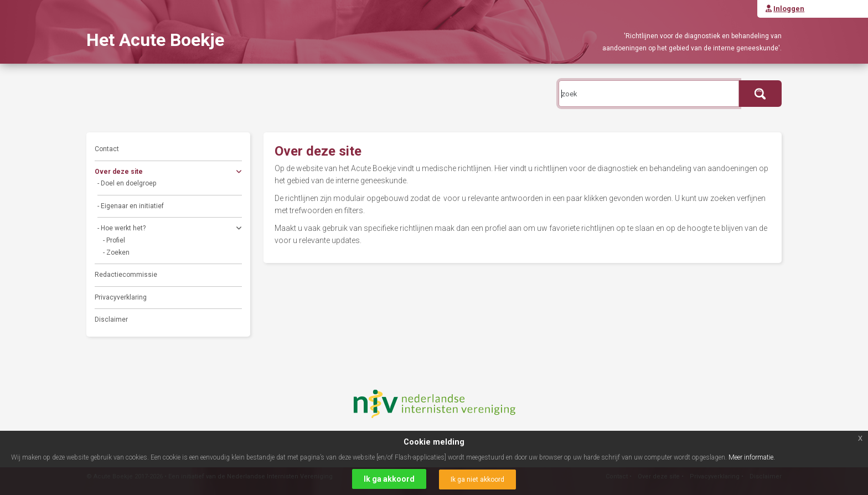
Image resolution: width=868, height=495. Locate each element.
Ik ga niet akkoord (477, 479)
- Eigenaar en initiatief (131, 206)
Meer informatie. (752, 457)
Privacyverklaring (121, 297)
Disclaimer (111, 319)
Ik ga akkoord (389, 479)
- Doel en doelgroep (127, 183)
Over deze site (168, 173)
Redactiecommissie (126, 275)
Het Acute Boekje (155, 40)
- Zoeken (116, 252)
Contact (107, 149)
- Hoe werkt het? (170, 230)
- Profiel (114, 240)
